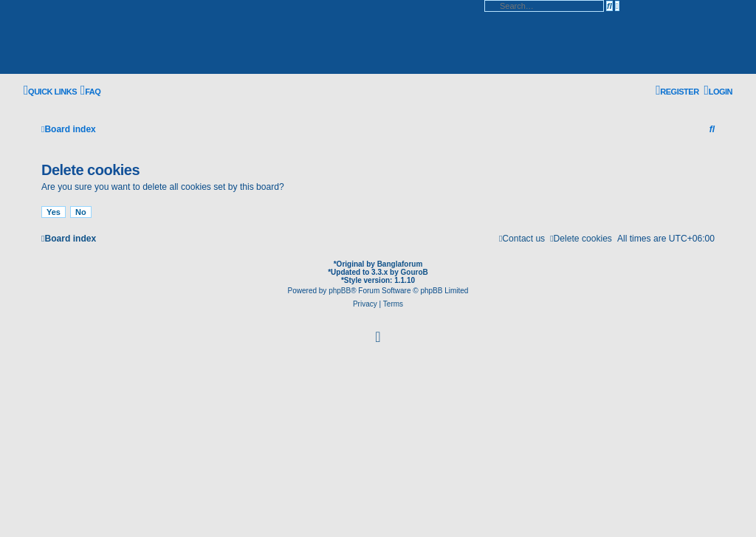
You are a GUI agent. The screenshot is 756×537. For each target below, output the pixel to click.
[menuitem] (90, 91)
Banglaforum (400, 264)
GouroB (415, 272)
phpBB (340, 291)
